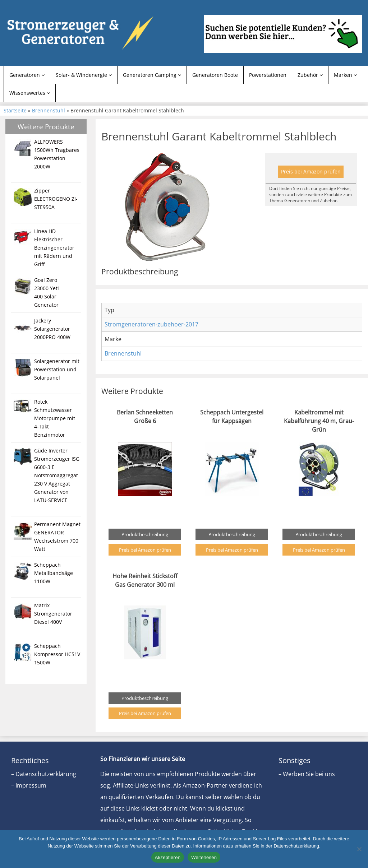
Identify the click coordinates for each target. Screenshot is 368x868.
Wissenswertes (30, 93)
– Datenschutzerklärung (44, 774)
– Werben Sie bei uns (307, 774)
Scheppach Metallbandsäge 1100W (54, 573)
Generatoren (27, 75)
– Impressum (29, 785)
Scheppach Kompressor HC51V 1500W (57, 654)
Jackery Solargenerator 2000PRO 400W (52, 329)
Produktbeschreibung (145, 534)
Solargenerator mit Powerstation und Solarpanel (57, 369)
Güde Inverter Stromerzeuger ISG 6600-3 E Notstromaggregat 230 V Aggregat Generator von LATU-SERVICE (57, 475)
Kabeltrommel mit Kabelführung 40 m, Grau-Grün (319, 421)
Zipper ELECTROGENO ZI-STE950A (56, 199)
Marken (345, 75)
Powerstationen (268, 75)
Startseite (15, 110)
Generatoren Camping (152, 75)
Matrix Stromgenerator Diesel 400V (53, 614)
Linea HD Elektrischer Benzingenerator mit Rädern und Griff (54, 248)
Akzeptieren (168, 857)
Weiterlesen (204, 857)
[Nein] (359, 849)
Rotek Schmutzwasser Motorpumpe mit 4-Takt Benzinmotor (55, 418)
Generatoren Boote (215, 75)
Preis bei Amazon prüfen (311, 171)
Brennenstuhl (49, 110)
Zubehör (310, 75)
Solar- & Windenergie (84, 75)
